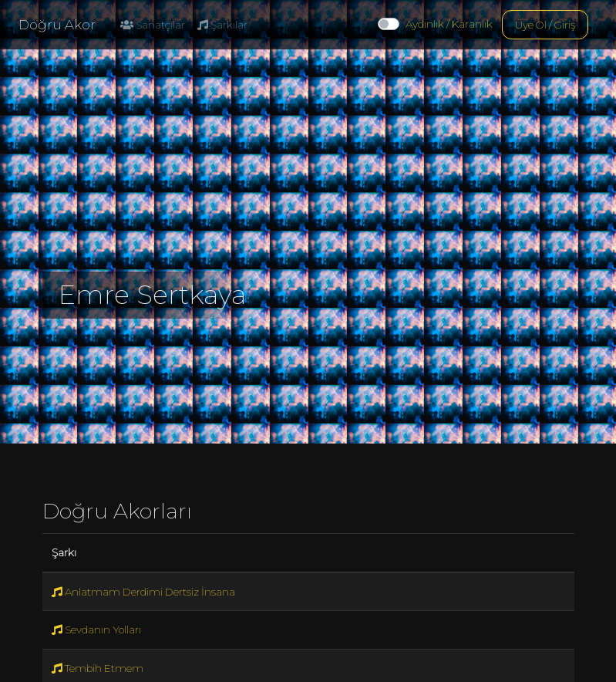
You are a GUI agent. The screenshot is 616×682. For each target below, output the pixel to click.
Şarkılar (222, 25)
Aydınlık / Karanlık (449, 24)
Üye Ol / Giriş (545, 25)
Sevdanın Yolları (96, 630)
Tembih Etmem (98, 668)
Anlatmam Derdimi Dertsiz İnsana (143, 592)
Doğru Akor (57, 25)
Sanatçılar (153, 25)
